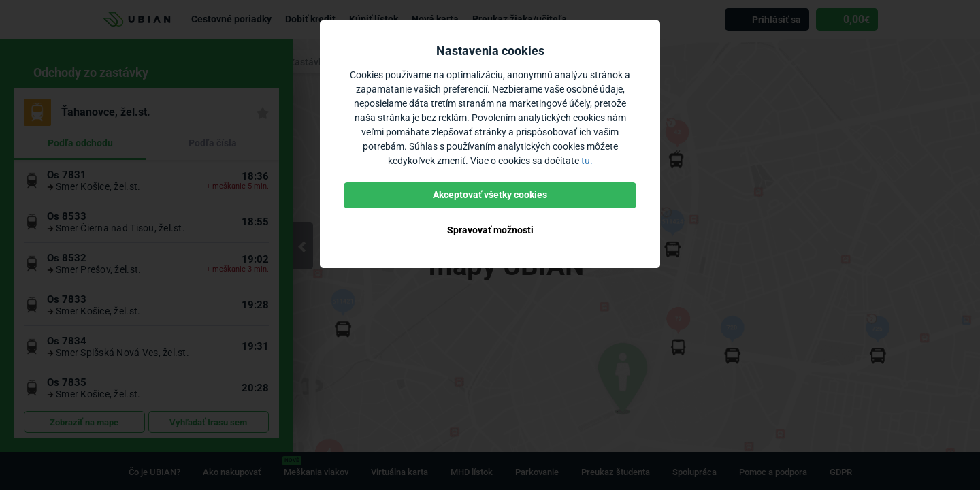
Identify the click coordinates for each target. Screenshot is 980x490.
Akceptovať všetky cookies (490, 195)
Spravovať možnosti (490, 230)
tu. (587, 161)
